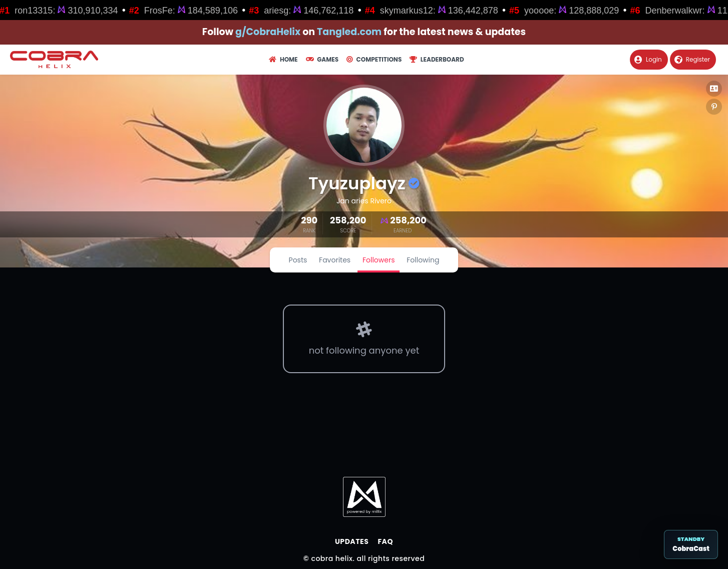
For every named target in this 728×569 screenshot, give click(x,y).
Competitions (374, 59)
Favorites (335, 260)
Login (648, 59)
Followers (379, 260)
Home (283, 59)
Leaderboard (437, 59)
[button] (714, 89)
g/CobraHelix (268, 32)
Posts (298, 260)
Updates (352, 541)
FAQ (385, 541)
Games (322, 59)
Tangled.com (349, 32)
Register (692, 59)
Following (423, 260)
